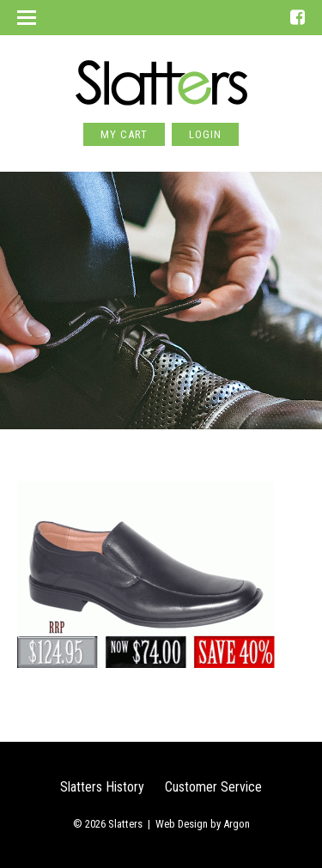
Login (205, 134)
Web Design (182, 824)
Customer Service (213, 787)
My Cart (124, 134)
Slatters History (102, 787)
